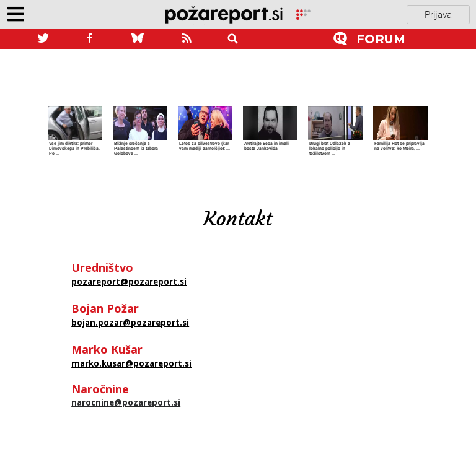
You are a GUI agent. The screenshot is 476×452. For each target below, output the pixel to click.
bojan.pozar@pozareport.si (130, 323)
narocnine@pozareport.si (126, 402)
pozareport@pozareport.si (129, 282)
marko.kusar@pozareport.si (131, 363)
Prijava (438, 14)
